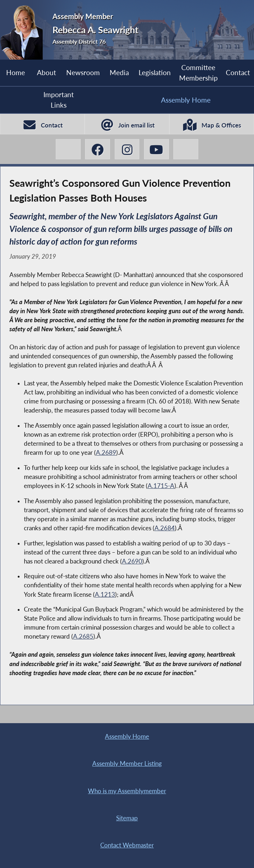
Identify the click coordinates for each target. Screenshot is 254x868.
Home (16, 72)
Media (119, 72)
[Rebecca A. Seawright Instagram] (127, 149)
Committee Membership (198, 72)
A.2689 (106, 453)
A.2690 (132, 561)
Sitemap (127, 818)
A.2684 (165, 528)
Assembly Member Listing (127, 764)
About (46, 72)
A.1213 (105, 595)
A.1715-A (161, 486)
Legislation (155, 72)
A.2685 (83, 636)
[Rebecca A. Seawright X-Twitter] (68, 149)
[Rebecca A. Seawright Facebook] (98, 149)
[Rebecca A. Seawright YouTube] (156, 149)
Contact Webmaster (127, 845)
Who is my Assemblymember (127, 791)
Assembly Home (186, 100)
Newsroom (83, 72)
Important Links (59, 100)
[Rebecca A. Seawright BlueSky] (186, 149)
